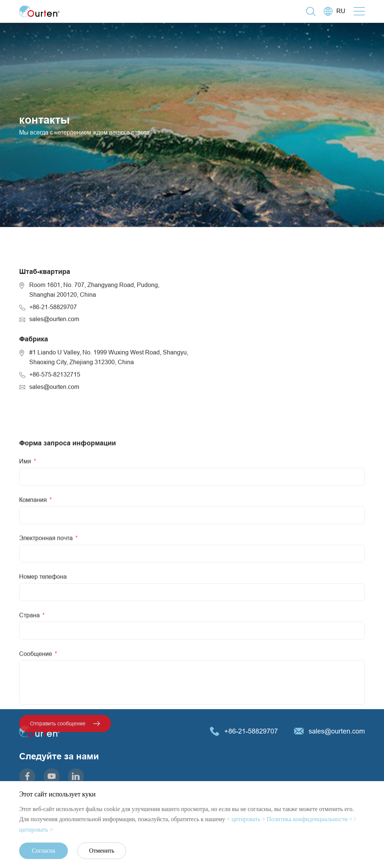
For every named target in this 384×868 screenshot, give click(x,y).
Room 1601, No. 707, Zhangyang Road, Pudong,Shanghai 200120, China (94, 332)
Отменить (102, 851)
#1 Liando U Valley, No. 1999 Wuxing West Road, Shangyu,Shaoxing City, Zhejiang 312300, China (109, 399)
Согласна (43, 851)
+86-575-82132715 (55, 416)
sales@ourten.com (54, 361)
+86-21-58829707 (53, 348)
